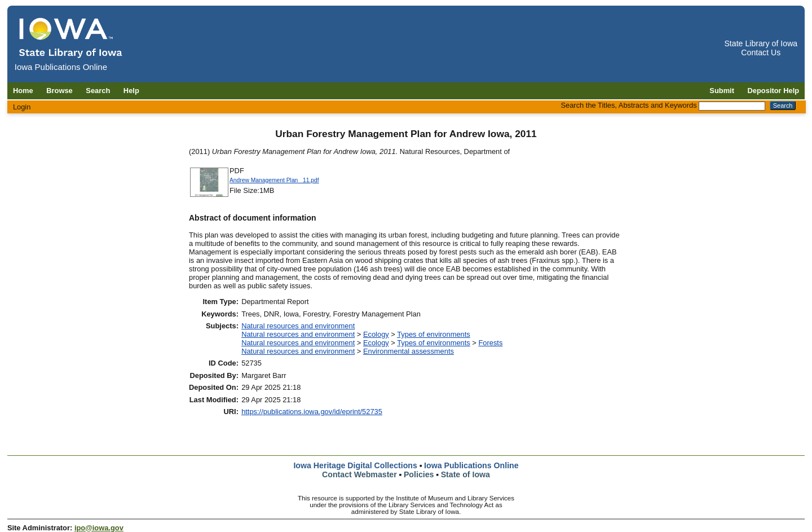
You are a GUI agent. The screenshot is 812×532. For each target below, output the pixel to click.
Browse (59, 91)
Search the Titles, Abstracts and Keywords (628, 105)
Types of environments (434, 334)
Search (98, 91)
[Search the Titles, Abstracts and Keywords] (732, 106)
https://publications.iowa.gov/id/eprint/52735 (312, 412)
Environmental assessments (409, 351)
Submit (722, 91)
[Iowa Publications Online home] (71, 38)
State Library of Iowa (761, 43)
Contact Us (761, 52)
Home (23, 91)
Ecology (376, 334)
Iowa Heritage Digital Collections (355, 465)
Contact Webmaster (359, 474)
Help (131, 91)
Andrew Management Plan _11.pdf (274, 180)
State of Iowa (465, 474)
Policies (419, 474)
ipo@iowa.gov (99, 528)
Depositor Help (774, 91)
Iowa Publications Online (471, 465)
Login (22, 107)
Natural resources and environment (298, 326)
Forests (490, 343)
